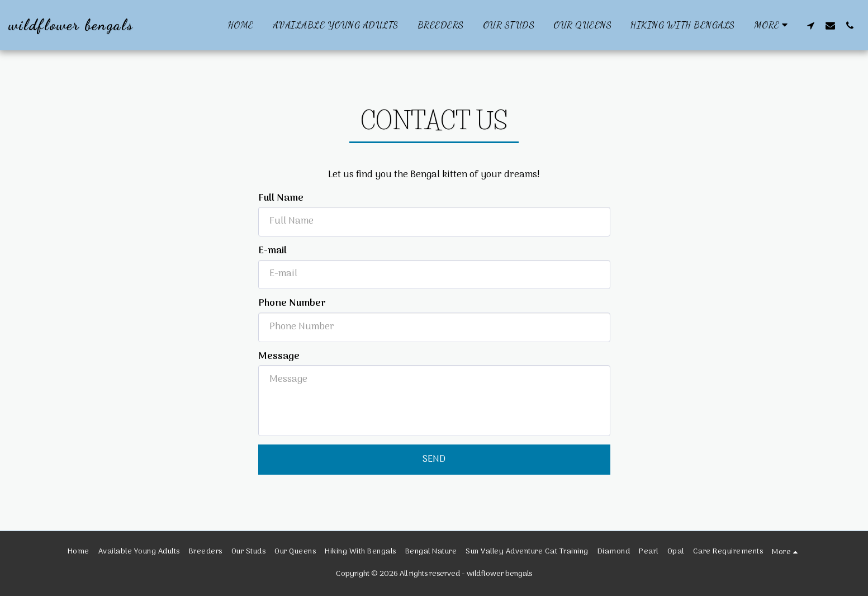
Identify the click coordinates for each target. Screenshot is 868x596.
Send (434, 459)
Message (279, 357)
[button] (811, 25)
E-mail (272, 251)
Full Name (281, 198)
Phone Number (292, 304)
